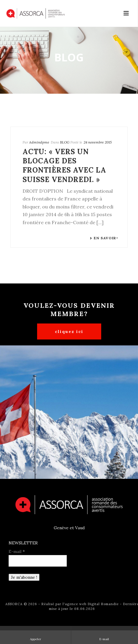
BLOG (65, 142)
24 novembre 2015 (98, 142)
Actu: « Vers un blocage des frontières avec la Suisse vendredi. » (64, 166)
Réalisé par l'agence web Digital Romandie (80, 604)
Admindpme (39, 142)
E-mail (17, 551)
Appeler (35, 635)
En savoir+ (104, 238)
